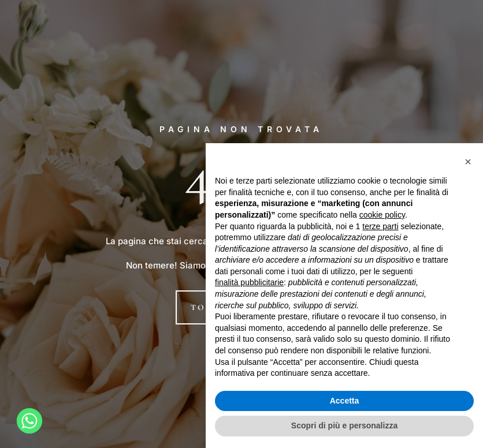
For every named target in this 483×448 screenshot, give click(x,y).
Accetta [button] (345, 401)
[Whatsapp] (29, 421)
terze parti (380, 226)
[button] (468, 162)
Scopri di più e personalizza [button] (344, 425)
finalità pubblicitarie (249, 282)
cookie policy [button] (382, 215)
